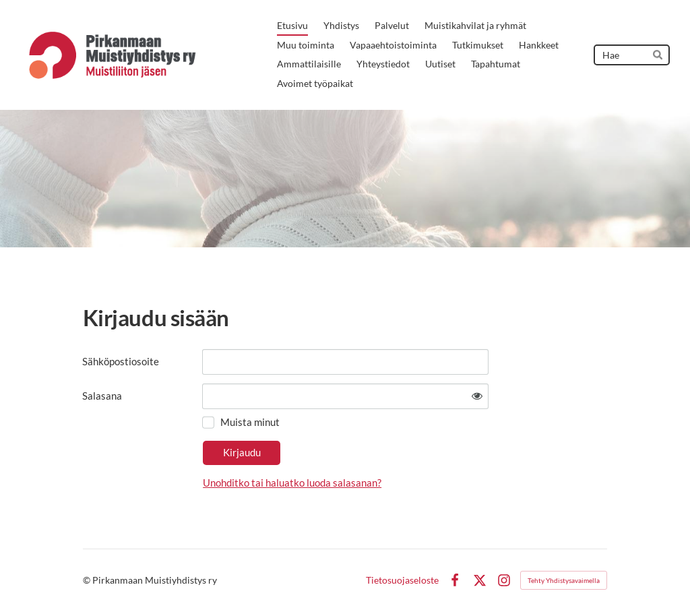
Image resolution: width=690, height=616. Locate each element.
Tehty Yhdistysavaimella (564, 580)
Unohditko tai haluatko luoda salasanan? (292, 483)
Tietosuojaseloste (402, 580)
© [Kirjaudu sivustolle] (88, 580)
